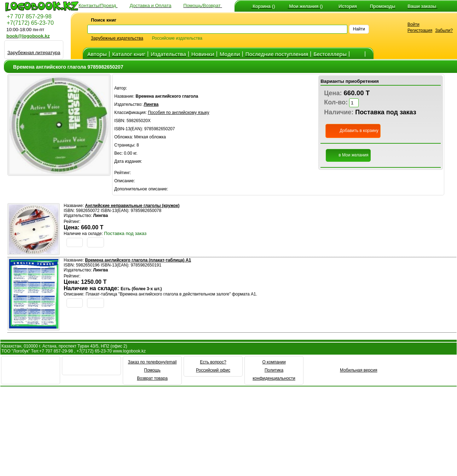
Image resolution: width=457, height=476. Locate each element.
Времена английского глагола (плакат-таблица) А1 (138, 260)
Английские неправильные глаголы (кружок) (132, 206)
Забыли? (444, 30)
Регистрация (420, 30)
